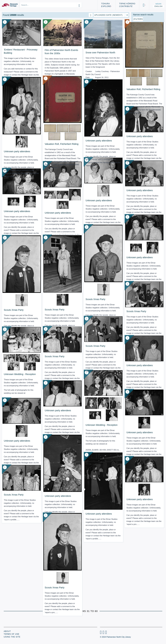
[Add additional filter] (148, 46)
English (159, 6)
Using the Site (12, 637)
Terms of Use (11, 634)
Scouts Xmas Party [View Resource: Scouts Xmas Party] (78, 287)
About (7, 631)
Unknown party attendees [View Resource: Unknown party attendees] (17, 140)
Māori (159, 4)
